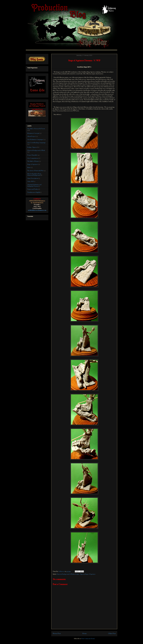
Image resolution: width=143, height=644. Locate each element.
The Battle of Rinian (33, 161)
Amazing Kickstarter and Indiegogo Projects (34, 186)
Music (29, 168)
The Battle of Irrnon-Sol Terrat (36, 129)
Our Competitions (33, 158)
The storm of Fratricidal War (35, 171)
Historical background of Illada (65, 574)
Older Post (112, 634)
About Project (31, 137)
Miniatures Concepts (33, 133)
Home (84, 634)
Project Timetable (32, 155)
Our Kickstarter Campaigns (35, 140)
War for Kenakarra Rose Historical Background (34, 175)
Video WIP (31, 182)
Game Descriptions (33, 178)
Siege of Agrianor (90, 574)
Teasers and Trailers (33, 189)
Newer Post (57, 634)
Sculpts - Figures (80, 574)
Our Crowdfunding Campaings (36, 143)
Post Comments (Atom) (88, 639)
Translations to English (34, 192)
